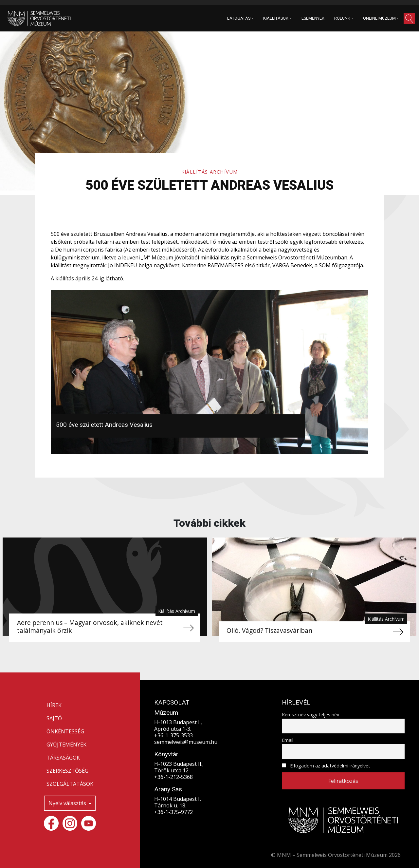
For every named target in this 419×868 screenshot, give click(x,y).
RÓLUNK (342, 18)
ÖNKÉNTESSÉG (65, 731)
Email (288, 740)
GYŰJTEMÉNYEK (66, 745)
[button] (409, 19)
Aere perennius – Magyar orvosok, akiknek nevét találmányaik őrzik (90, 626)
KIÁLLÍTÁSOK (276, 18)
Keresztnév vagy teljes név (310, 715)
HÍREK (54, 705)
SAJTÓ (54, 718)
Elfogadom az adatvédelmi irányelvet (330, 766)
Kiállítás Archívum (210, 172)
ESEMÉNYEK (313, 18)
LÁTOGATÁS (239, 18)
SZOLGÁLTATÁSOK (70, 784)
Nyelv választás (68, 803)
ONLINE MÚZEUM (379, 18)
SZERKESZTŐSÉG (67, 771)
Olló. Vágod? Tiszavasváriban (269, 630)
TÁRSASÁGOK (63, 758)
